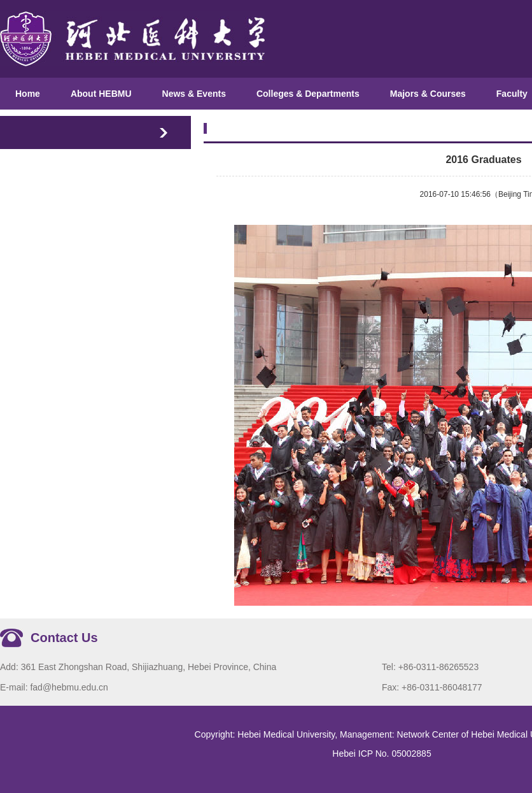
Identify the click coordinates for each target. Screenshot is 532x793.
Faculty (512, 94)
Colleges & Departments (308, 94)
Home (28, 94)
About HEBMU (101, 94)
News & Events (194, 94)
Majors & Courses (428, 94)
